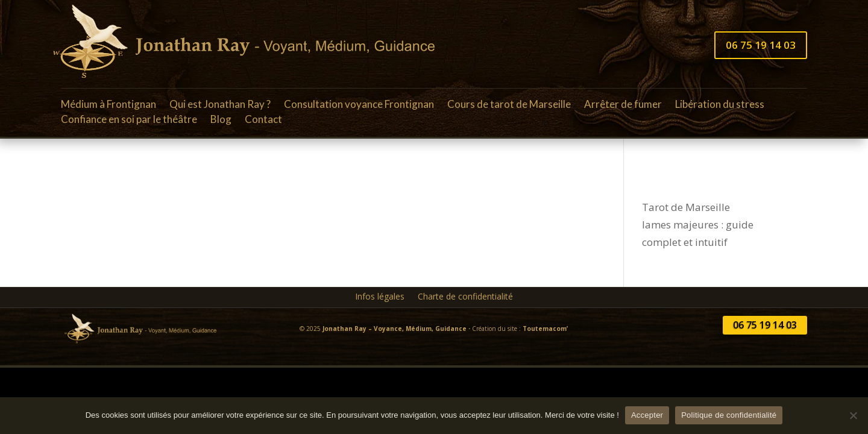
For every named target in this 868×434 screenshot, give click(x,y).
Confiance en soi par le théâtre (129, 121)
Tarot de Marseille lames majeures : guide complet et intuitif (698, 225)
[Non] (853, 415)
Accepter (647, 415)
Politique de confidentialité (729, 415)
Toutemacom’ (545, 329)
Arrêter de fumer (623, 106)
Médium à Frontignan (108, 106)
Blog (221, 121)
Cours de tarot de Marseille (509, 106)
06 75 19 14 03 (761, 45)
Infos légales (380, 297)
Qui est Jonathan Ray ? (220, 106)
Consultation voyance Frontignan (359, 106)
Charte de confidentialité (465, 297)
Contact (263, 121)
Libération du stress (720, 106)
